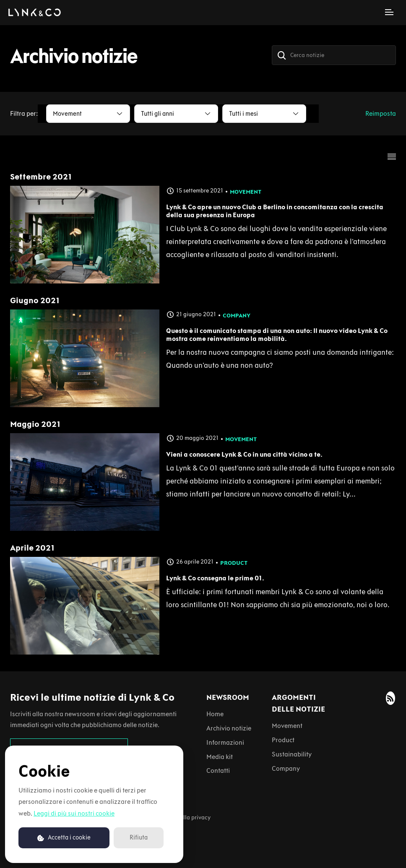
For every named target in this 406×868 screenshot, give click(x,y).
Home (215, 714)
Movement (246, 192)
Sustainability (292, 754)
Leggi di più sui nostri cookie (74, 813)
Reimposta (381, 113)
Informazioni (225, 742)
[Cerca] (282, 55)
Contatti (218, 771)
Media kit (220, 757)
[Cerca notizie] (334, 55)
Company (237, 316)
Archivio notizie (229, 728)
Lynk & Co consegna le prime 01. (215, 578)
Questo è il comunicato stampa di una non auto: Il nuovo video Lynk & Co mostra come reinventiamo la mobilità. (277, 335)
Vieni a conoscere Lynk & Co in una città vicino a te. (244, 454)
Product (234, 563)
